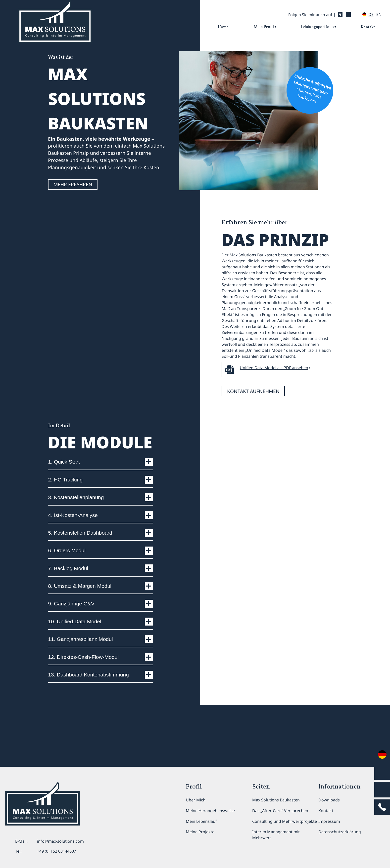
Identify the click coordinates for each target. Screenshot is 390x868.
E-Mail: (21, 841)
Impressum (329, 821)
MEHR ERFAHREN (75, 194)
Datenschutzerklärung (340, 832)
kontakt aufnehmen (256, 400)
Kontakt (368, 27)
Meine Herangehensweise (210, 811)
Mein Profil (264, 27)
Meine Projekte (200, 832)
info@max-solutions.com (60, 841)
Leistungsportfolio (317, 27)
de (371, 14)
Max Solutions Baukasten (276, 800)
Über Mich (196, 800)
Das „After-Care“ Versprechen (280, 811)
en (379, 14)
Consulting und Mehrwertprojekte (285, 821)
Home (223, 27)
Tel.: (19, 851)
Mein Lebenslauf (201, 821)
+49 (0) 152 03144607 (57, 851)
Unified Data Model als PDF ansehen (274, 375)
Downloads (329, 800)
